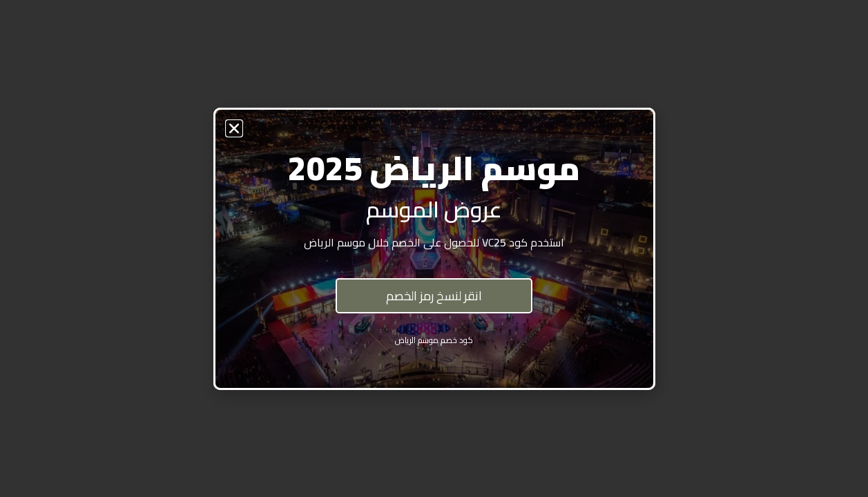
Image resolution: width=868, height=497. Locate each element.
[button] (234, 128)
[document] (434, 248)
